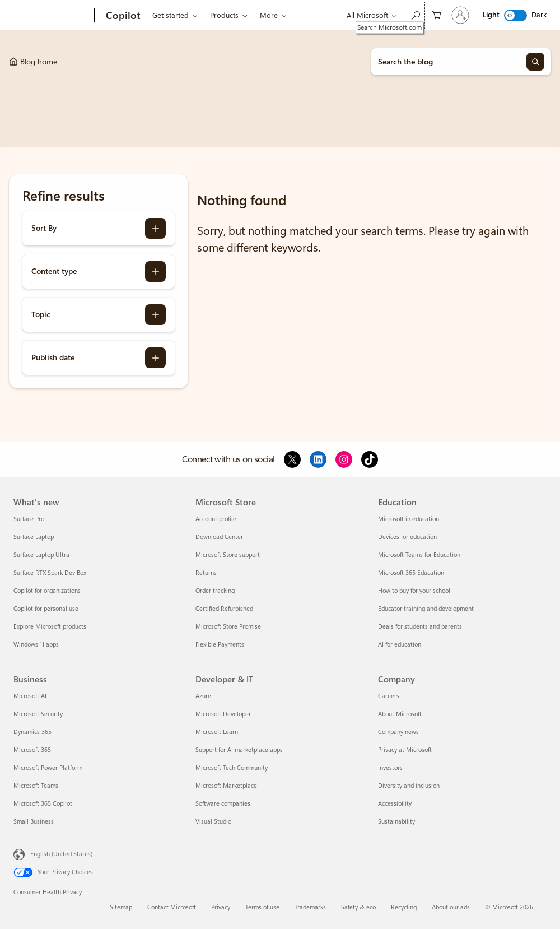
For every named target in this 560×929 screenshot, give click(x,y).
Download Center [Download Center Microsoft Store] (219, 537)
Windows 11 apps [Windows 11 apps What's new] (36, 645)
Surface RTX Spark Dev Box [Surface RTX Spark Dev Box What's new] (50, 573)
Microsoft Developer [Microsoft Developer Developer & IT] (223, 714)
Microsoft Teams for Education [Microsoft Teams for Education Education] (419, 555)
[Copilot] (122, 16)
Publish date (53, 357)
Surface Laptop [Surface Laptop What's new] (34, 537)
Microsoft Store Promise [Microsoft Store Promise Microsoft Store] (228, 627)
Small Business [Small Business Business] (34, 822)
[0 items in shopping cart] (437, 14)
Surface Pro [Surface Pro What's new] (29, 519)
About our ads (451, 907)
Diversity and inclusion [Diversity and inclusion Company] (409, 786)
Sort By (44, 228)
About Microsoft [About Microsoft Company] (400, 714)
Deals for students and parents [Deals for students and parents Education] (420, 627)
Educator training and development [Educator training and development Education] (426, 609)
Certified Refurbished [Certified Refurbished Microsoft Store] (224, 609)
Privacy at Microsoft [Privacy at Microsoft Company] (405, 750)
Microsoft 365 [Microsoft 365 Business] (32, 750)
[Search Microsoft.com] (415, 15)
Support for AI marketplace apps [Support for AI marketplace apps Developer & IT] (239, 750)
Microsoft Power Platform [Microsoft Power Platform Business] (48, 768)
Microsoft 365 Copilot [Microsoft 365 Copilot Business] (43, 804)
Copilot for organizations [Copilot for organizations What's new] (47, 591)
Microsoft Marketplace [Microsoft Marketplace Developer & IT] (226, 786)
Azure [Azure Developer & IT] (203, 696)
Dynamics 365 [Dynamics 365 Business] (32, 732)
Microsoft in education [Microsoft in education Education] (409, 519)
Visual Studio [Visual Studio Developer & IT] (213, 822)
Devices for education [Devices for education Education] (407, 537)
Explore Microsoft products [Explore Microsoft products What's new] (50, 627)
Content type (54, 271)
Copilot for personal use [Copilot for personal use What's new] (46, 609)
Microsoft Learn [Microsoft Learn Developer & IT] (217, 732)
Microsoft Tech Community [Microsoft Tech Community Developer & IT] (232, 768)
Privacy (221, 907)
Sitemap (121, 907)
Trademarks (310, 907)
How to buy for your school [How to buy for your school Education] (414, 591)
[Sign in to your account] (460, 15)
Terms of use (262, 907)
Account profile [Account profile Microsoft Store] (216, 519)
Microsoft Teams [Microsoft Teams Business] (36, 786)
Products (224, 15)
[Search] (535, 62)
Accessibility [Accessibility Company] (395, 804)
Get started (171, 15)
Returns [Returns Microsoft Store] (206, 573)
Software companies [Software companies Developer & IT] (223, 804)
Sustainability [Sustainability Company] (396, 822)
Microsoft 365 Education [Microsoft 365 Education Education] (411, 573)
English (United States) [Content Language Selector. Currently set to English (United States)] (61, 854)
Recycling (404, 907)
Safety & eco (358, 907)
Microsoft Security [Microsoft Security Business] (38, 714)
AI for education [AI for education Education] (400, 645)
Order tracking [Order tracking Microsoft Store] (215, 591)
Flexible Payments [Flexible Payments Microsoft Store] (220, 645)
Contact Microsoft (172, 907)
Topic (41, 314)
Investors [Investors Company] (390, 768)
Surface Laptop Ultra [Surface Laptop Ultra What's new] (41, 555)
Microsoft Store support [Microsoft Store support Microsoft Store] (228, 555)
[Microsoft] (52, 16)
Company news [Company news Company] (398, 732)
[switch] (515, 15)
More (269, 15)
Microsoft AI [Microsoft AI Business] (30, 696)
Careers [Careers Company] (389, 696)
